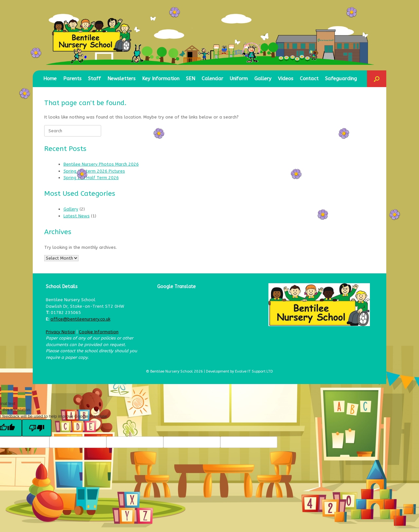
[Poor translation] (37, 428)
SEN (191, 79)
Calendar (212, 79)
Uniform (239, 79)
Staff (94, 79)
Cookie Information (99, 332)
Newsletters (121, 79)
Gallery (263, 79)
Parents (72, 79)
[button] (377, 79)
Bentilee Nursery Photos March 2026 (101, 164)
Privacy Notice (60, 332)
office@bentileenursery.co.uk (80, 319)
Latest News (77, 216)
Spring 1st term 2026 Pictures (94, 171)
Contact (309, 79)
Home (50, 79)
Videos (286, 79)
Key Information (161, 79)
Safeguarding (341, 79)
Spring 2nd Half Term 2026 (91, 178)
